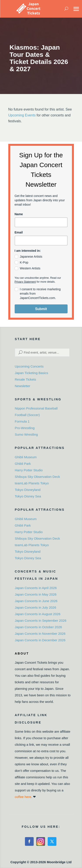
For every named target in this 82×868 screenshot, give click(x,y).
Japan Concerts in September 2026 (41, 620)
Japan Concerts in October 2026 (38, 627)
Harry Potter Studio (29, 470)
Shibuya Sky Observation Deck (38, 477)
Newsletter (23, 386)
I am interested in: (28, 251)
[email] (41, 241)
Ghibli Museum (26, 457)
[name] (41, 222)
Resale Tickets (26, 379)
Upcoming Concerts (29, 366)
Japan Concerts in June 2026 (36, 601)
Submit (41, 309)
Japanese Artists (31, 257)
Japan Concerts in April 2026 (36, 588)
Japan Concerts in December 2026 (40, 640)
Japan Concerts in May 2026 (36, 594)
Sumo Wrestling (26, 434)
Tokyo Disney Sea (28, 496)
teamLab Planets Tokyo (32, 483)
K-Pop (24, 262)
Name (19, 214)
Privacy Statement (25, 282)
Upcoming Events (22, 115)
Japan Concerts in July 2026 (36, 607)
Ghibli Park (23, 464)
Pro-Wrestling (25, 428)
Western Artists (30, 268)
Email (19, 232)
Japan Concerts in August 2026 (38, 614)
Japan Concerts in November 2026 (40, 634)
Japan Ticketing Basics (32, 373)
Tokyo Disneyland (28, 490)
